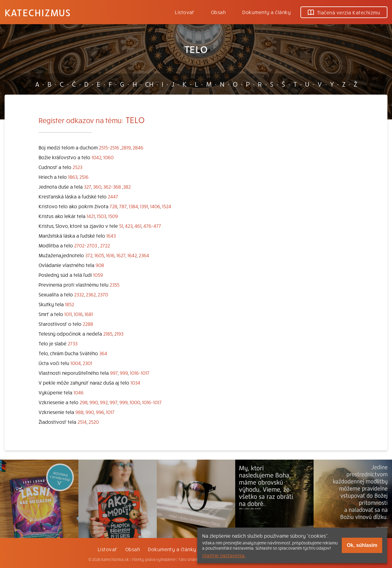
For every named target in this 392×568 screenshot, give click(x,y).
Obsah (218, 12)
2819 (126, 147)
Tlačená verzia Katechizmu (344, 12)
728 (113, 206)
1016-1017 (140, 373)
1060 (108, 157)
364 (103, 353)
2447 (113, 196)
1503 (102, 216)
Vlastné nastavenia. (224, 555)
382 (127, 186)
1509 (113, 216)
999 (124, 373)
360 (97, 186)
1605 (99, 255)
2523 (77, 167)
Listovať (185, 12)
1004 (76, 363)
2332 (79, 294)
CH (149, 84)
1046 (79, 392)
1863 (73, 177)
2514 (82, 422)
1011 (68, 314)
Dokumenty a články (266, 12)
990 (94, 402)
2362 (91, 294)
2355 (115, 284)
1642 (132, 255)
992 (104, 402)
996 (100, 412)
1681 (89, 314)
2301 (87, 363)
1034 (135, 382)
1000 (135, 402)
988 (79, 412)
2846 (138, 147)
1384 (133, 206)
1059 (98, 275)
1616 (110, 255)
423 (129, 226)
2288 (88, 324)
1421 (91, 216)
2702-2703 (86, 245)
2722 (105, 245)
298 (84, 402)
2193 (119, 333)
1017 (110, 412)
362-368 (112, 186)
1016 (78, 314)
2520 (94, 422)
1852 (70, 304)
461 (138, 226)
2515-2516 (109, 147)
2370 (103, 294)
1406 (155, 206)
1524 (167, 206)
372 (89, 255)
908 (100, 265)
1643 (111, 235)
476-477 (152, 226)
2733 (73, 343)
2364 (144, 255)
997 (114, 373)
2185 (108, 333)
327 (88, 186)
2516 (84, 177)
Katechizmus (38, 12)
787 (123, 206)
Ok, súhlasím (362, 545)
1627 (121, 255)
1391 (144, 206)
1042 (96, 157)
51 (121, 226)
